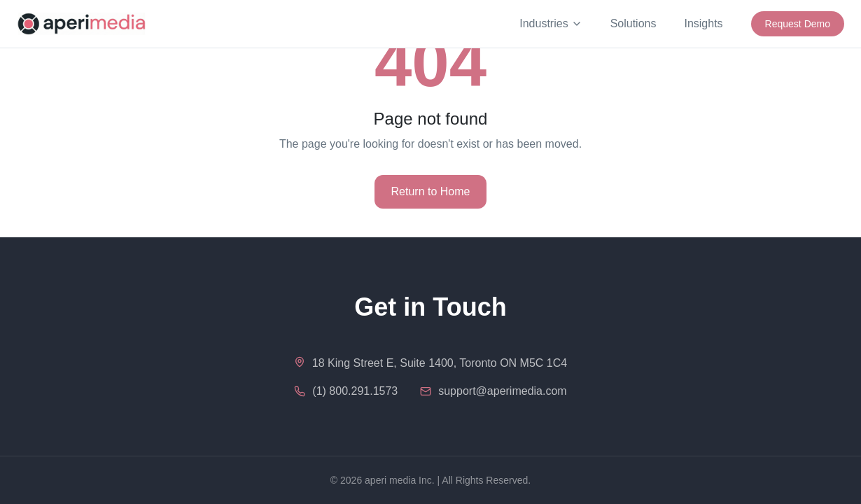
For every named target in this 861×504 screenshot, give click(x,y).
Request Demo (798, 24)
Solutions (633, 23)
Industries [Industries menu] (551, 23)
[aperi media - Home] (82, 24)
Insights (703, 23)
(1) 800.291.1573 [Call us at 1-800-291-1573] (355, 391)
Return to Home (431, 191)
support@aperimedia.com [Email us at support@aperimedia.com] (502, 391)
